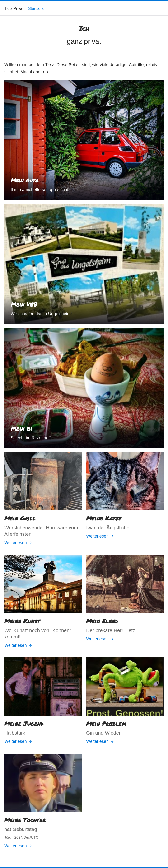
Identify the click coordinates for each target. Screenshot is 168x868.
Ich (84, 28)
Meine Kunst (22, 621)
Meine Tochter (25, 820)
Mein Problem (106, 724)
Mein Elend (102, 621)
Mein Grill (20, 518)
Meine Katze (104, 518)
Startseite (36, 8)
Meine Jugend (24, 724)
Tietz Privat (14, 8)
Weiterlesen (18, 543)
